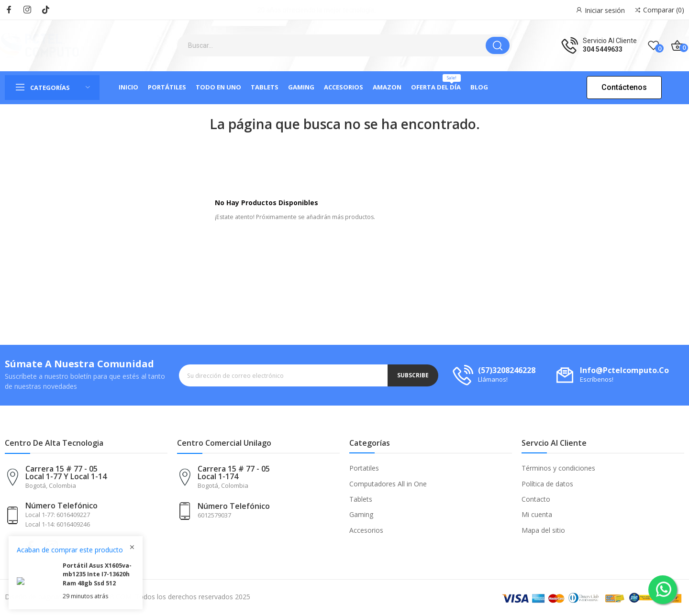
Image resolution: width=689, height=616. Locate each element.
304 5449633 (603, 49)
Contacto (536, 499)
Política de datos (547, 484)
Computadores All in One (388, 484)
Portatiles (364, 468)
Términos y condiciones (558, 468)
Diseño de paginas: (34, 597)
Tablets (361, 499)
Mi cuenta (537, 514)
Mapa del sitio (543, 530)
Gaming (361, 514)
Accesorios (366, 530)
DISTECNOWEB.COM (99, 597)
